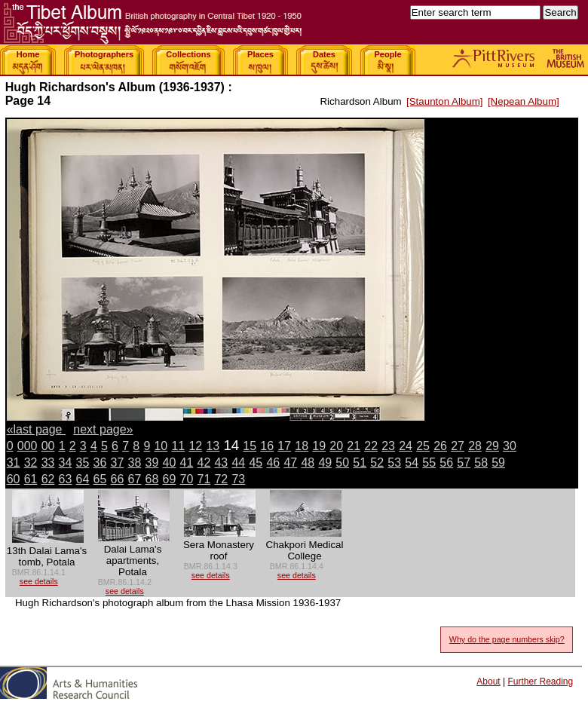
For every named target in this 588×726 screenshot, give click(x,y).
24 (406, 446)
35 (83, 463)
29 (492, 446)
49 (325, 463)
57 (464, 463)
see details (39, 581)
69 (170, 479)
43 (221, 463)
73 (238, 479)
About (488, 682)
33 (48, 463)
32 (31, 463)
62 (48, 479)
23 (388, 446)
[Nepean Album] (524, 101)
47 (290, 463)
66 (118, 479)
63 (66, 479)
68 (152, 479)
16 (267, 446)
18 (302, 446)
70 (187, 479)
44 (238, 463)
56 (446, 463)
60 (14, 479)
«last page (36, 429)
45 (256, 463)
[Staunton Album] (445, 101)
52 (377, 463)
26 (440, 446)
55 (429, 463)
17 (284, 446)
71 (204, 479)
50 (342, 463)
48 (308, 463)
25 (423, 446)
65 (100, 479)
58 (481, 463)
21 (354, 446)
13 (213, 446)
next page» (103, 429)
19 (319, 446)
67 (135, 479)
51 (360, 463)
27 (458, 446)
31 (14, 463)
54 (412, 463)
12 (195, 446)
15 (250, 446)
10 (161, 446)
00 (48, 446)
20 (336, 446)
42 (204, 463)
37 (118, 463)
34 (66, 463)
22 (371, 446)
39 (152, 463)
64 (83, 479)
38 (135, 463)
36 (100, 463)
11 (178, 446)
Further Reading (540, 682)
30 (510, 446)
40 (170, 463)
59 (498, 463)
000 (28, 446)
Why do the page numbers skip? (507, 639)
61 (31, 479)
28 (475, 446)
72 (221, 479)
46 (273, 463)
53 (394, 463)
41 (187, 463)
